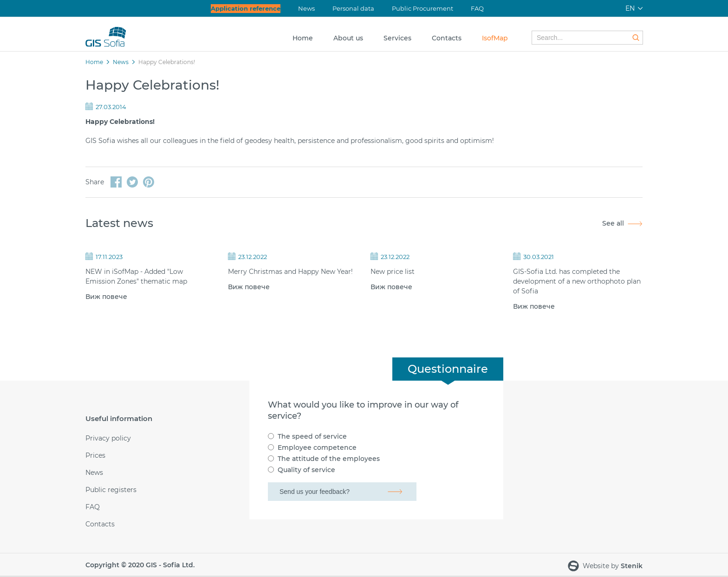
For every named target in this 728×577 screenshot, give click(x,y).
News (306, 8)
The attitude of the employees (329, 459)
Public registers (111, 490)
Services (397, 38)
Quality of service (306, 470)
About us (348, 38)
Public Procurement (422, 8)
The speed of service (312, 436)
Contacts (447, 38)
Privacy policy (108, 438)
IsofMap (495, 38)
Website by (605, 566)
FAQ (477, 8)
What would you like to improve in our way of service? (363, 410)
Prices (95, 456)
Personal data (353, 8)
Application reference (246, 8)
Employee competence (317, 447)
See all (613, 223)
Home (303, 38)
